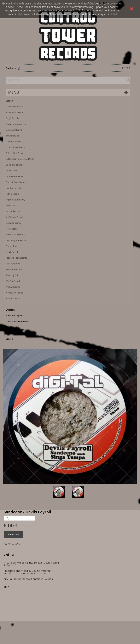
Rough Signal (12, 252)
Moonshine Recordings (16, 235)
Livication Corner (13, 223)
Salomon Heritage (14, 269)
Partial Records (12, 246)
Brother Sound (12, 136)
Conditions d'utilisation (18, 321)
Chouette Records (14, 142)
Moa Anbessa (12, 229)
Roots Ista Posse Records (16, 258)
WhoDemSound (13, 281)
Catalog (9, 101)
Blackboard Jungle (14, 130)
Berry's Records (12, 118)
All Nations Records (14, 112)
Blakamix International (16, 124)
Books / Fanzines (13, 299)
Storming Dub (12, 275)
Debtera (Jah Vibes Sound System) (21, 159)
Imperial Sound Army (15, 200)
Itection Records (13, 211)
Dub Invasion (12, 171)
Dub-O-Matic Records (15, 176)
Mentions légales (14, 316)
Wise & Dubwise (13, 287)
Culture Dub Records (15, 153)
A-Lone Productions (14, 107)
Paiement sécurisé (15, 333)
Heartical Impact (13, 188)
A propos (10, 327)
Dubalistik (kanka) (14, 165)
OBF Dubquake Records (16, 240)
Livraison (10, 310)
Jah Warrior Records (15, 217)
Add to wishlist (12, 544)
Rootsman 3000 (13, 264)
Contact (10, 339)
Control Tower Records (15, 147)
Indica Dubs (11, 205)
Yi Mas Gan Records (15, 293)
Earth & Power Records (16, 182)
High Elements (12, 194)
